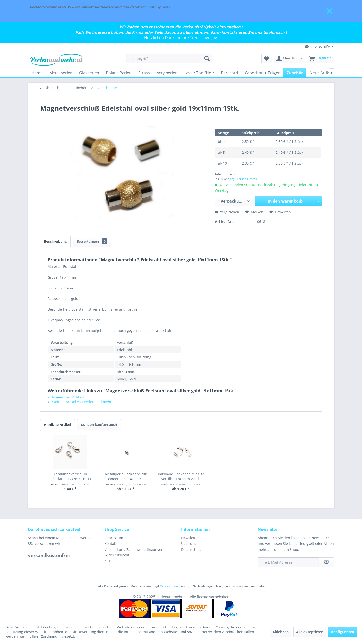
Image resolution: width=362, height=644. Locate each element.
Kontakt (111, 544)
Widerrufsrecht (117, 555)
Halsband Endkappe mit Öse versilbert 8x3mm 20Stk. (181, 476)
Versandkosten (170, 586)
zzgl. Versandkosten (243, 179)
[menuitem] (169, 59)
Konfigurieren (343, 632)
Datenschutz (191, 549)
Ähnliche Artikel (57, 425)
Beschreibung (55, 241)
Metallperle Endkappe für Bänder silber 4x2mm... (126, 476)
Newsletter (190, 538)
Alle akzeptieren (310, 632)
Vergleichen (227, 212)
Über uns (189, 544)
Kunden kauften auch (99, 425)
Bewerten (280, 212)
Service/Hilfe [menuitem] (318, 47)
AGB (108, 561)
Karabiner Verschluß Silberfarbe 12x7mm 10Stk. (70, 476)
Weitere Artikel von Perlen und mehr (80, 402)
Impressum (114, 538)
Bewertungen (92, 241)
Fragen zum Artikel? (66, 397)
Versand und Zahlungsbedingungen (134, 549)
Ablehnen (281, 632)
